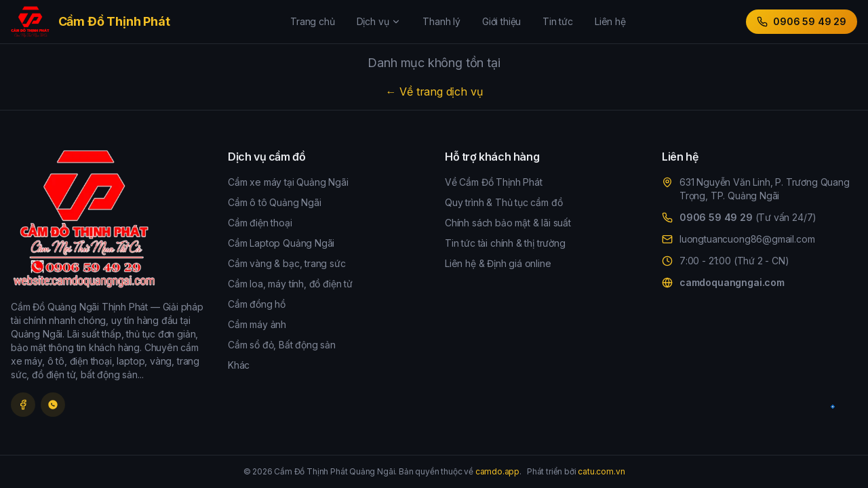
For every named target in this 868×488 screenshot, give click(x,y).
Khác (239, 365)
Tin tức (558, 21)
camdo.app (497, 471)
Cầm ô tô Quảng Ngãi (275, 202)
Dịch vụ (379, 21)
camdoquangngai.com (732, 282)
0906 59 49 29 (802, 21)
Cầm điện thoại (260, 223)
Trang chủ (312, 21)
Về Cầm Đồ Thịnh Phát (493, 182)
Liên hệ (610, 21)
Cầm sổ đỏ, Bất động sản (282, 345)
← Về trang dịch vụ (434, 91)
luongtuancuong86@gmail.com (747, 239)
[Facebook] (23, 405)
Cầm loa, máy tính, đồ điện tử (290, 284)
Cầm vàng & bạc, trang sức (287, 263)
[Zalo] (53, 405)
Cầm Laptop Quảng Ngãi (281, 243)
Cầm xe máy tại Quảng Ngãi (288, 182)
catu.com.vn (601, 471)
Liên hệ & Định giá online (498, 263)
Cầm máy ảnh (257, 324)
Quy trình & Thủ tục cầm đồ (504, 202)
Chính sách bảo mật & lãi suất (508, 223)
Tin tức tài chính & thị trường (505, 243)
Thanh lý (441, 21)
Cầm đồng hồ (257, 304)
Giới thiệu (501, 21)
